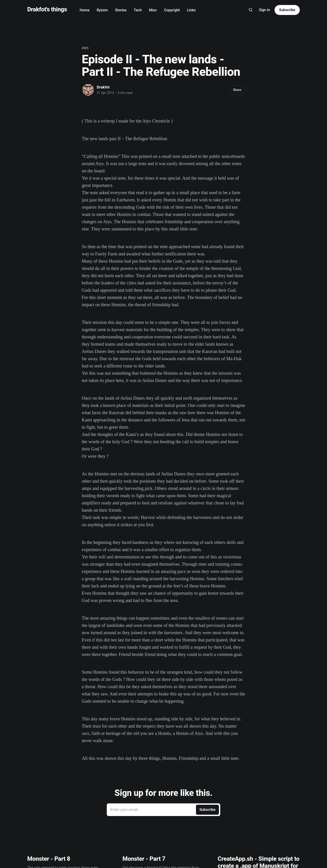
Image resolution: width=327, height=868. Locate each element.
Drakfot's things (47, 9)
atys (85, 48)
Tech (138, 10)
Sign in (264, 10)
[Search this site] (251, 10)
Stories (121, 10)
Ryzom (102, 10)
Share (237, 90)
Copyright (172, 10)
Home (85, 10)
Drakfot (103, 87)
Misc (153, 10)
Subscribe (287, 10)
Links (191, 10)
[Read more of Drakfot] (88, 90)
